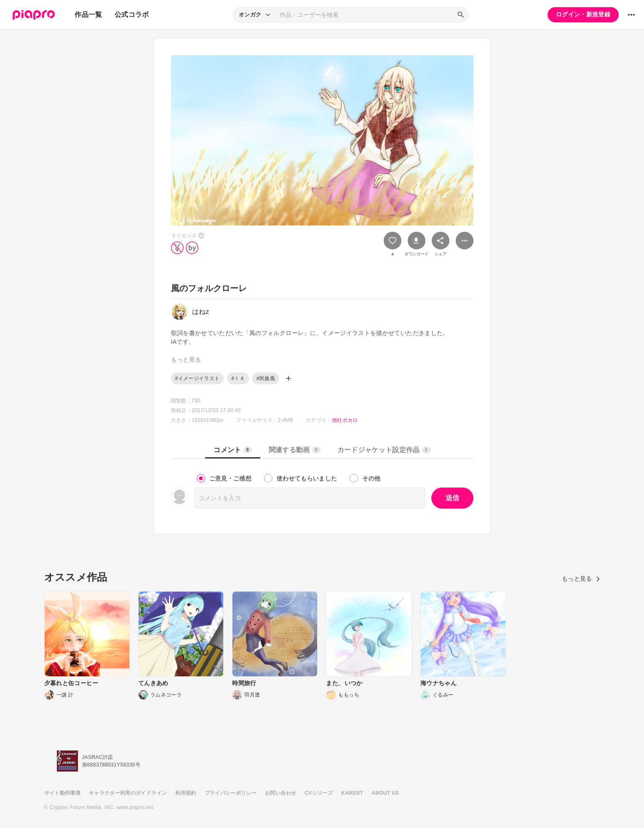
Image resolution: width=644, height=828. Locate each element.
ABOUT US (385, 793)
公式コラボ (132, 15)
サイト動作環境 (62, 793)
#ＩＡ (238, 378)
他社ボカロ (345, 420)
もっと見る (581, 579)
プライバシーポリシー (231, 793)
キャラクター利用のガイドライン (128, 793)
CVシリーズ (319, 793)
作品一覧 (88, 15)
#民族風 (266, 378)
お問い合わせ (281, 793)
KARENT (352, 793)
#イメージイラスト (198, 378)
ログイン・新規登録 (583, 14)
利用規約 (186, 793)
